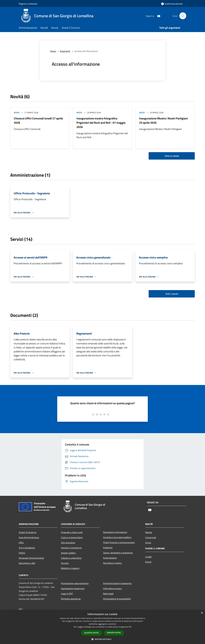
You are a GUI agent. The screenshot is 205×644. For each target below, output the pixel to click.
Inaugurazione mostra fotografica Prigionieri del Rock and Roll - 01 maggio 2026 (101, 123)
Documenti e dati (27, 563)
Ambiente (108, 548)
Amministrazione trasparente (117, 583)
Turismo (65, 563)
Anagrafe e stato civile (72, 532)
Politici (22, 553)
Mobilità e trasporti (70, 568)
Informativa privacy (112, 588)
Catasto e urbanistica (71, 558)
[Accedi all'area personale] (172, 4)
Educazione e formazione (115, 532)
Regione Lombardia (28, 4)
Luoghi (148, 557)
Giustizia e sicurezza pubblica (117, 537)
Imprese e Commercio (71, 548)
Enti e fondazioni (27, 548)
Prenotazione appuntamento (75, 583)
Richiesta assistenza (71, 599)
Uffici (21, 543)
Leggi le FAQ (67, 594)
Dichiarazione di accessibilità (117, 599)
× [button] (202, 613)
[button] (102, 639)
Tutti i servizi (172, 294)
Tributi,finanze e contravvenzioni (119, 542)
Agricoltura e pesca (112, 563)
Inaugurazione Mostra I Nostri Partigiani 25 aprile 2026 (163, 120)
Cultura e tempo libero (72, 537)
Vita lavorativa (68, 543)
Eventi (148, 562)
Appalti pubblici (68, 553)
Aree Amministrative (29, 537)
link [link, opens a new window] (130, 627)
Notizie (149, 532)
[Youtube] (157, 16)
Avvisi (17, 112)
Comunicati (151, 537)
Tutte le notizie (172, 156)
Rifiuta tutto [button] (114, 633)
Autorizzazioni (110, 558)
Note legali (108, 594)
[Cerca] (183, 16)
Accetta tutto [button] (92, 633)
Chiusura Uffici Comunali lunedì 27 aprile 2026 (38, 120)
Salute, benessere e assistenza (118, 553)
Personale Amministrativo (31, 558)
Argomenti (65, 51)
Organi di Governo (28, 532)
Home (53, 51)
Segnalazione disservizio (73, 588)
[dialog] (102, 627)
